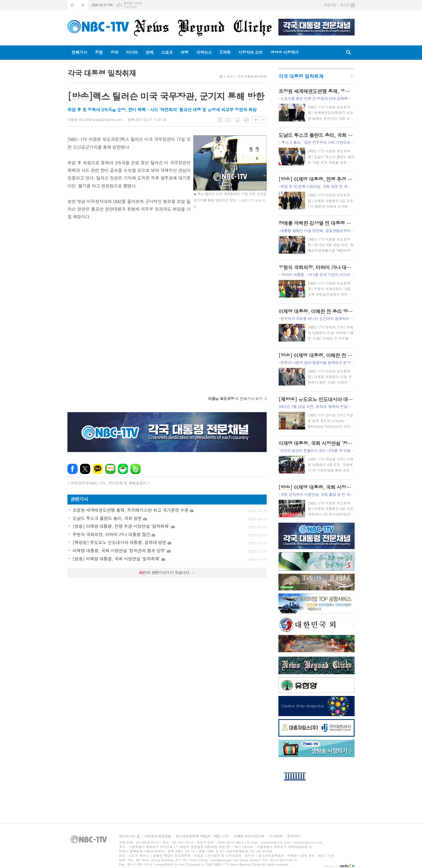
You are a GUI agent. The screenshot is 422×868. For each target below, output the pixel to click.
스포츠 (167, 52)
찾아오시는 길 (129, 836)
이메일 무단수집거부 (249, 836)
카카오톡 (98, 469)
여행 (185, 52)
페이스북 (73, 469)
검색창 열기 (349, 53)
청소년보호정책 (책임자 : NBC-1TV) (202, 836)
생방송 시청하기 (285, 52)
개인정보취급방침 (158, 836)
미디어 (132, 52)
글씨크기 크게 (256, 120)
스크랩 (246, 120)
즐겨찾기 (83, 5)
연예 (149, 52)
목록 (220, 120)
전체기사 (79, 52)
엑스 (85, 469)
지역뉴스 (204, 52)
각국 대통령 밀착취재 (252, 76)
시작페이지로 (72, 5)
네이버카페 (123, 469)
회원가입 (330, 5)
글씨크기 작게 (263, 120)
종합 (99, 52)
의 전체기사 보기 (235, 399)
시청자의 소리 (250, 52)
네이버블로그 (110, 469)
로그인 (345, 5)
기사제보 (276, 836)
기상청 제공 (130, 7)
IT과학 (225, 52)
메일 (229, 120)
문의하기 (293, 836)
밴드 (136, 469)
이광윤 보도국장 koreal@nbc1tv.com (95, 119)
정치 (114, 52)
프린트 (237, 120)
